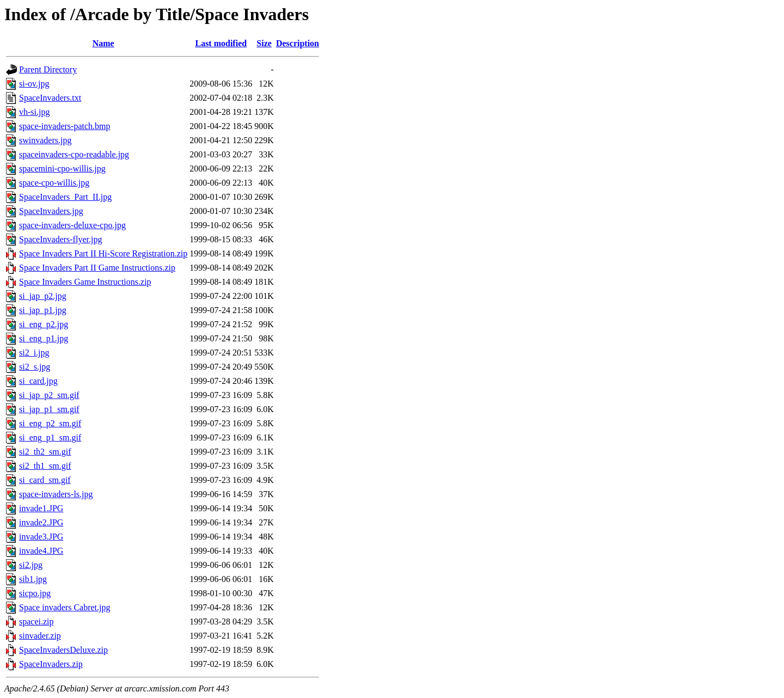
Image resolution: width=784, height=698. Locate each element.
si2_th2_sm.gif (45, 452)
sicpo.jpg (35, 593)
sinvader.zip (40, 636)
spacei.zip (36, 622)
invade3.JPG (41, 537)
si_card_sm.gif (45, 480)
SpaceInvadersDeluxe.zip (63, 650)
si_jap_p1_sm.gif (49, 409)
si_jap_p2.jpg (43, 296)
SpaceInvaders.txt (50, 98)
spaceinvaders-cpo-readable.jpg (74, 154)
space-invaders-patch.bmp (65, 126)
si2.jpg (31, 565)
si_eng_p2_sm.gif (50, 423)
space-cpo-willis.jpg (54, 183)
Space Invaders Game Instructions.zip (85, 282)
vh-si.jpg (34, 112)
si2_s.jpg (35, 367)
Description (298, 43)
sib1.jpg (33, 579)
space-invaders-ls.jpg (56, 494)
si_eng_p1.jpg (44, 338)
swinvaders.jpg (45, 140)
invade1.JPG (41, 508)
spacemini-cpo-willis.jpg (62, 169)
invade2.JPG (41, 522)
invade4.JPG (41, 551)
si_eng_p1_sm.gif (50, 437)
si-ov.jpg (34, 84)
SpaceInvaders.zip (51, 664)
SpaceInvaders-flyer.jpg (60, 239)
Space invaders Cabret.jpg (65, 607)
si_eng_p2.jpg (44, 324)
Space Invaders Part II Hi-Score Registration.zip (103, 253)
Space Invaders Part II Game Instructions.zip (97, 268)
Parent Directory (48, 69)
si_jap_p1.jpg (43, 310)
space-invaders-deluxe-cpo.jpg (72, 225)
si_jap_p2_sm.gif (49, 395)
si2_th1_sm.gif (45, 466)
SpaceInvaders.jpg (51, 211)
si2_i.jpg (34, 353)
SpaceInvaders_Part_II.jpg (65, 197)
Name (103, 43)
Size (264, 43)
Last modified (221, 43)
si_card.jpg (38, 381)
